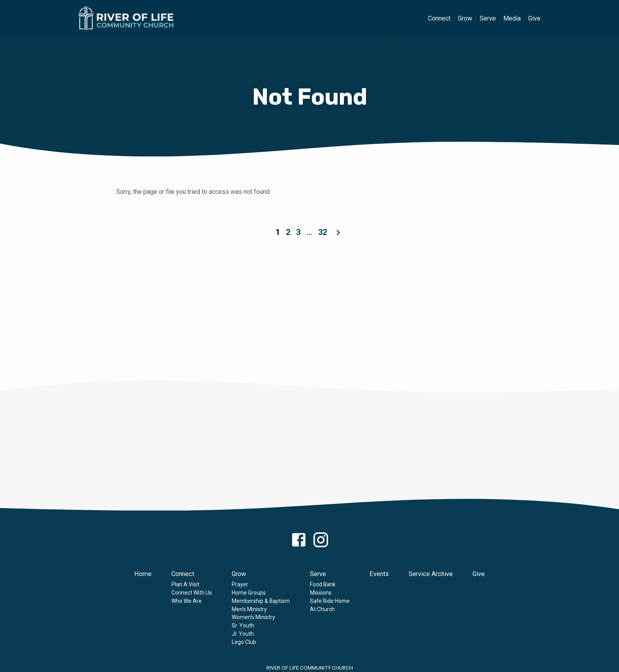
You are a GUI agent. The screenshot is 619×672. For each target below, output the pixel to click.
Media (512, 18)
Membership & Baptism (261, 601)
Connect (439, 18)
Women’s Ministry (253, 617)
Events (379, 574)
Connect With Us (192, 593)
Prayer (240, 584)
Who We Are (187, 601)
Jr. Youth (243, 634)
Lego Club (244, 642)
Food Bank (323, 584)
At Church (322, 609)
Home (143, 574)
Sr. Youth (243, 625)
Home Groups (249, 593)
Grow (465, 18)
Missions (321, 593)
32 (323, 232)
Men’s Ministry (249, 609)
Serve (488, 18)
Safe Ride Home (330, 601)
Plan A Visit (185, 584)
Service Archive (431, 574)
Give (534, 18)
